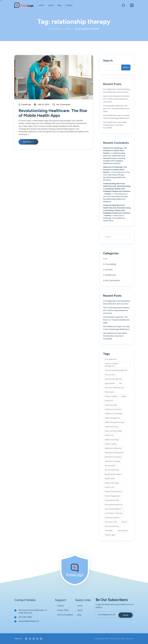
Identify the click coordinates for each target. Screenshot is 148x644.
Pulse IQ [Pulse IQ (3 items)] (124, 522)
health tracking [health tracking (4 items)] (111, 444)
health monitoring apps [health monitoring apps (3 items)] (113, 431)
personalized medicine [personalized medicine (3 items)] (113, 509)
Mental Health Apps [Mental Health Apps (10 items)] (112, 470)
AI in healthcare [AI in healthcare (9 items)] (111, 359)
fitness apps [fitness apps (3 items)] (109, 392)
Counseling (111, 264)
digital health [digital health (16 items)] (110, 383)
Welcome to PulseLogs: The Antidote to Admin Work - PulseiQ (115, 151)
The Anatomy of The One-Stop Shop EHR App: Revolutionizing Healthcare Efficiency (116, 176)
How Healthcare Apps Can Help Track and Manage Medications (116, 117)
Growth (109, 270)
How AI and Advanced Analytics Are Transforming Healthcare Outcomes (116, 99)
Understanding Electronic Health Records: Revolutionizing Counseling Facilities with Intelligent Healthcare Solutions (114, 158)
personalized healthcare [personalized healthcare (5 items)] (114, 505)
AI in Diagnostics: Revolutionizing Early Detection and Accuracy (116, 91)
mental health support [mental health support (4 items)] (113, 474)
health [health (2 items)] (124, 396)
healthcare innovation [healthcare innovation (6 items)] (113, 409)
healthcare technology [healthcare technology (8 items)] (114, 414)
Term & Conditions (65, 615)
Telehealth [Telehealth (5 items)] (109, 531)
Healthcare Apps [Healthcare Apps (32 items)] (111, 405)
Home (41, 5)
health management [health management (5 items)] (113, 418)
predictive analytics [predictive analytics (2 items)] (112, 518)
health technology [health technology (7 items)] (112, 440)
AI (106, 259)
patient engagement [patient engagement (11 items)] (113, 496)
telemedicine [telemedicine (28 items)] (122, 531)
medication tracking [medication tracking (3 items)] (112, 461)
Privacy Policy (63, 610)
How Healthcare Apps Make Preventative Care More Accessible (115, 125)
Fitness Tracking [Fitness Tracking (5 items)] (111, 396)
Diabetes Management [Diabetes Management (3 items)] (113, 379)
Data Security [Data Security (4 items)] (110, 375)
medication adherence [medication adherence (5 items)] (113, 448)
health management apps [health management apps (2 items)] (115, 422)
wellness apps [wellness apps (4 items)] (110, 535)
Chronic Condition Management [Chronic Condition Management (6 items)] (112, 365)
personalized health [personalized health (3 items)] (112, 500)
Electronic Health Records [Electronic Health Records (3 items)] (114, 388)
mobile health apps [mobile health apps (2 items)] (112, 483)
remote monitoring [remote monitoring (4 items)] (112, 526)
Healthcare (111, 275)
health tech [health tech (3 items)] (109, 435)
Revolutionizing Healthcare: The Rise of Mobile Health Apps (53, 113)
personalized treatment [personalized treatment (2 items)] (114, 513)
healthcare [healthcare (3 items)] (109, 401)
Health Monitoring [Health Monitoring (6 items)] (111, 427)
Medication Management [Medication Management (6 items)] (114, 453)
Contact (69, 5)
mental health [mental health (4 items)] (110, 466)
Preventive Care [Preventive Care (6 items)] (111, 522)
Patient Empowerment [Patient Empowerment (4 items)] (113, 492)
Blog (59, 5)
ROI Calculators (113, 280)
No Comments (64, 104)
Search (108, 61)
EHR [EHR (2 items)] (120, 383)
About (51, 5)
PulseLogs (26, 104)
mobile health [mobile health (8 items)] (110, 479)
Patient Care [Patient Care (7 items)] (110, 487)
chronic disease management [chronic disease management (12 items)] (116, 370)
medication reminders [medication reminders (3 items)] (113, 457)
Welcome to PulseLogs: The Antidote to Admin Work (114, 218)
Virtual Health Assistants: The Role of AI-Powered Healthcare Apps (116, 108)
